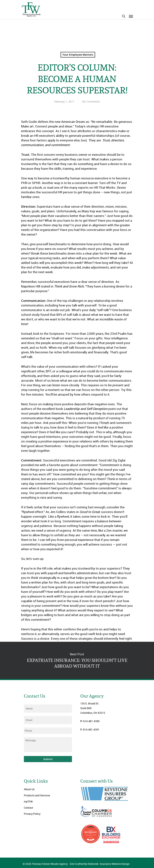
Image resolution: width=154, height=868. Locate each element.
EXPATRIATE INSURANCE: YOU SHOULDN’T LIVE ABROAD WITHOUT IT (77, 660)
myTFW (28, 801)
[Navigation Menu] (131, 16)
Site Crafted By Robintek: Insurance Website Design (100, 864)
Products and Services (37, 795)
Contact (29, 808)
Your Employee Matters (78, 55)
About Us (29, 789)
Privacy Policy (32, 814)
